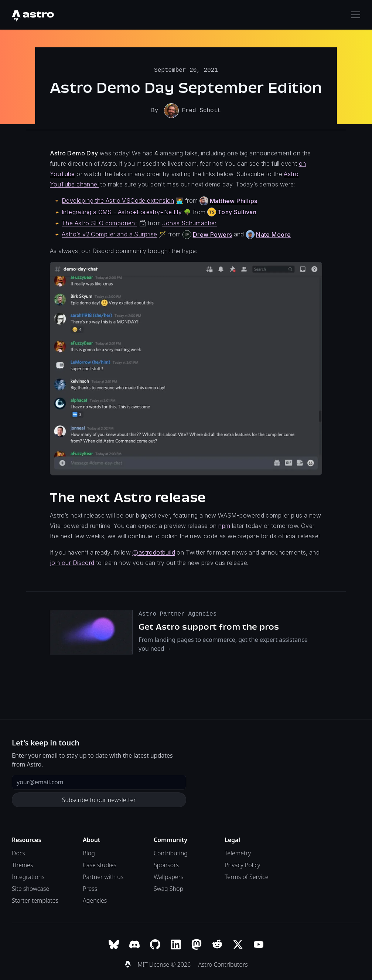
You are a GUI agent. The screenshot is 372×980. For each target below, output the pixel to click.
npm (224, 525)
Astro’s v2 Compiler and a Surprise (110, 233)
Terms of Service (247, 876)
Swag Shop (168, 888)
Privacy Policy (242, 864)
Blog (89, 852)
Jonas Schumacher (189, 222)
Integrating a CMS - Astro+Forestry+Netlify (122, 211)
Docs (18, 852)
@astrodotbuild (154, 552)
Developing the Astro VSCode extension (118, 200)
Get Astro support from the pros (209, 626)
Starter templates (35, 900)
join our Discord (72, 562)
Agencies (95, 900)
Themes (22, 864)
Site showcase (30, 888)
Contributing (171, 852)
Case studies (100, 864)
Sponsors (166, 864)
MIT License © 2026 (165, 964)
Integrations (28, 876)
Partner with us (103, 876)
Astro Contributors (223, 964)
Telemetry (238, 852)
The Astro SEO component (99, 222)
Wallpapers (168, 876)
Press (90, 888)
